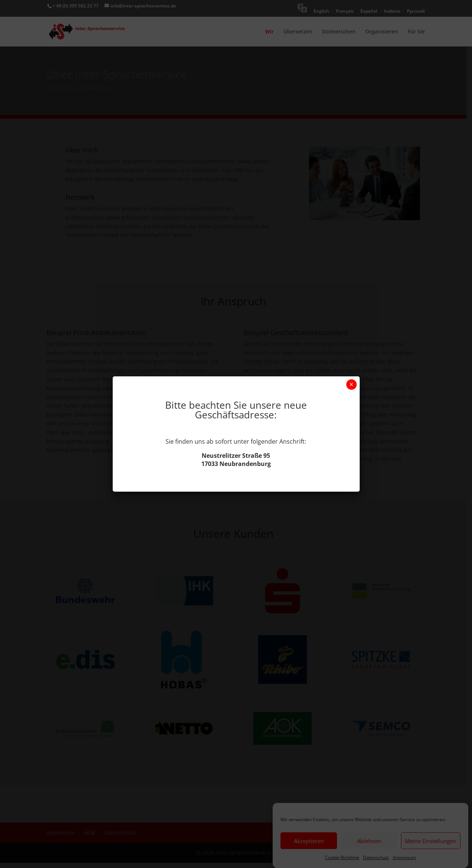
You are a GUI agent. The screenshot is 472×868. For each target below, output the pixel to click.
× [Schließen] (351, 384)
